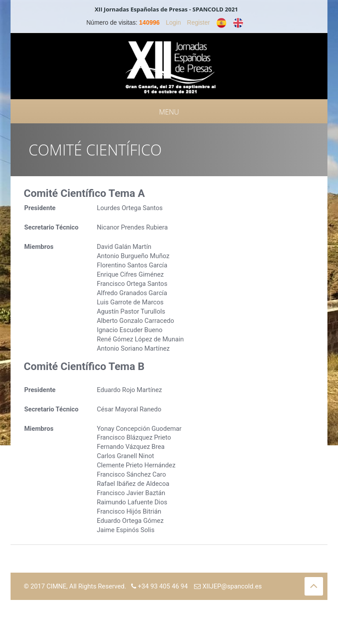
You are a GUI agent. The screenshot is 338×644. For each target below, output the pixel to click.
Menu (169, 112)
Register (198, 22)
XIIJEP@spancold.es (228, 586)
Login (173, 22)
